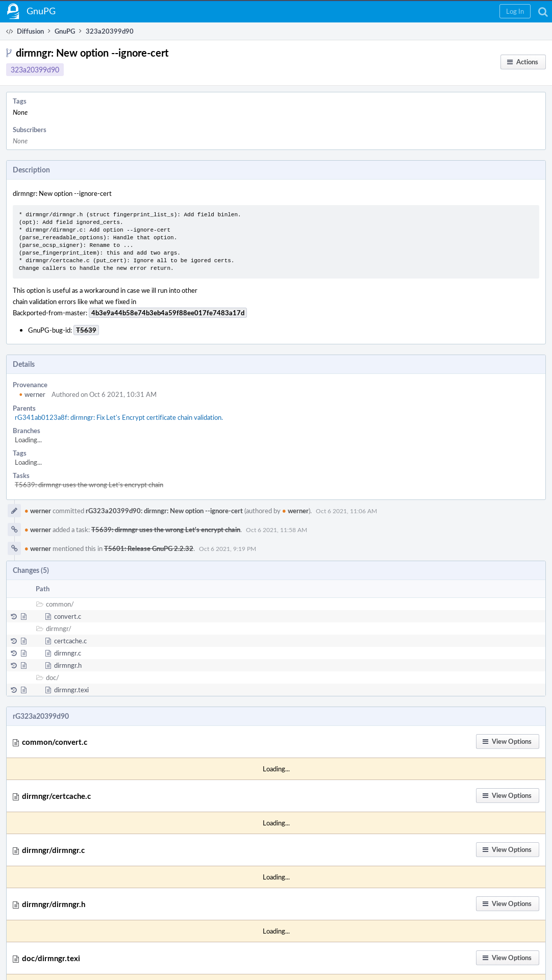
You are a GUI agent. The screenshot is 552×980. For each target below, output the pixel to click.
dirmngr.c (68, 653)
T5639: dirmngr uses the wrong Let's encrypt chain (89, 485)
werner (32, 394)
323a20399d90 (35, 70)
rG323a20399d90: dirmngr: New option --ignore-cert (164, 511)
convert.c (68, 616)
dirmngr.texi (71, 690)
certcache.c (70, 641)
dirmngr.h (68, 665)
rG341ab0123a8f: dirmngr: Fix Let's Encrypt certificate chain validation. (119, 417)
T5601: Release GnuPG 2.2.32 (149, 548)
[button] (515, 11)
